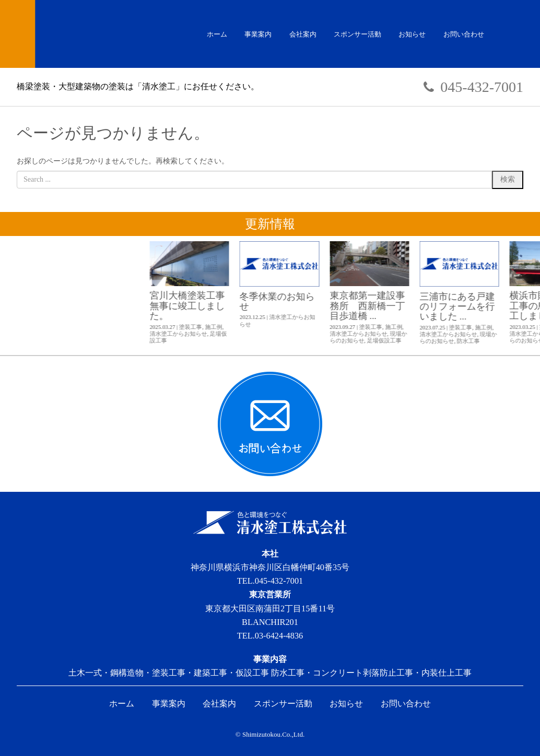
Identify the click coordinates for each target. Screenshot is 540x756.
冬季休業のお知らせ (466, 302)
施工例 (402, 327)
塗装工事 (379, 327)
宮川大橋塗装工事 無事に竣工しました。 (381, 306)
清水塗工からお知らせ (367, 334)
